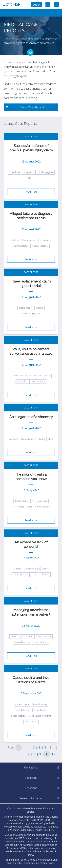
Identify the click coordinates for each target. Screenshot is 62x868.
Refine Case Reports (32, 107)
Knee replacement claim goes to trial (31, 284)
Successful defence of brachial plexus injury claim (31, 148)
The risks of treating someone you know (31, 477)
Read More (31, 192)
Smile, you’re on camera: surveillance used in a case (31, 351)
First (10, 747)
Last (55, 754)
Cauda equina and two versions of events (31, 680)
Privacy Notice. (47, 863)
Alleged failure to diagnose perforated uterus (31, 216)
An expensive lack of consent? (31, 545)
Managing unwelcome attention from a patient (31, 612)
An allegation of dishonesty (31, 417)
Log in (37, 5)
